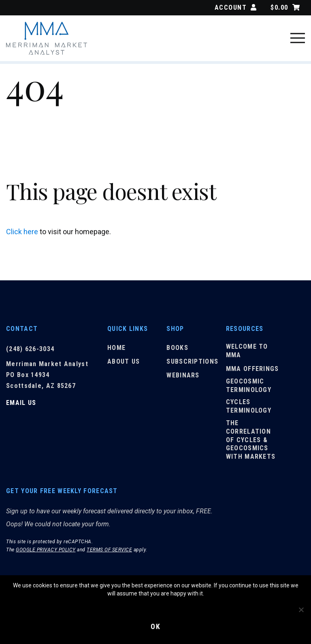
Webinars (183, 376)
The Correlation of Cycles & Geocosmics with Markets (251, 440)
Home (116, 348)
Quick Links (128, 329)
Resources (245, 329)
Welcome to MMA (247, 352)
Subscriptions (192, 362)
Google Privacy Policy (46, 551)
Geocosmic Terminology (249, 386)
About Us (124, 362)
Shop (175, 329)
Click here (22, 232)
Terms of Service (109, 551)
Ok (155, 627)
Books (177, 348)
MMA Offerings (252, 369)
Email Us (21, 403)
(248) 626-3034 (30, 349)
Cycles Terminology (249, 407)
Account (236, 7)
